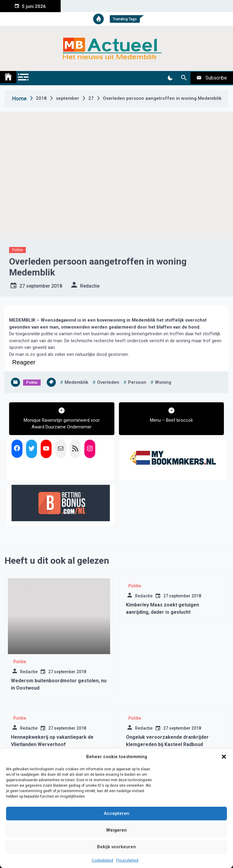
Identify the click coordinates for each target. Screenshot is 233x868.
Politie (17, 250)
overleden (108, 382)
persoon (137, 382)
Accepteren (116, 813)
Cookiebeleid (102, 860)
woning (163, 382)
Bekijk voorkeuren (116, 847)
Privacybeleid (127, 860)
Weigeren (116, 830)
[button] (224, 757)
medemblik (76, 382)
